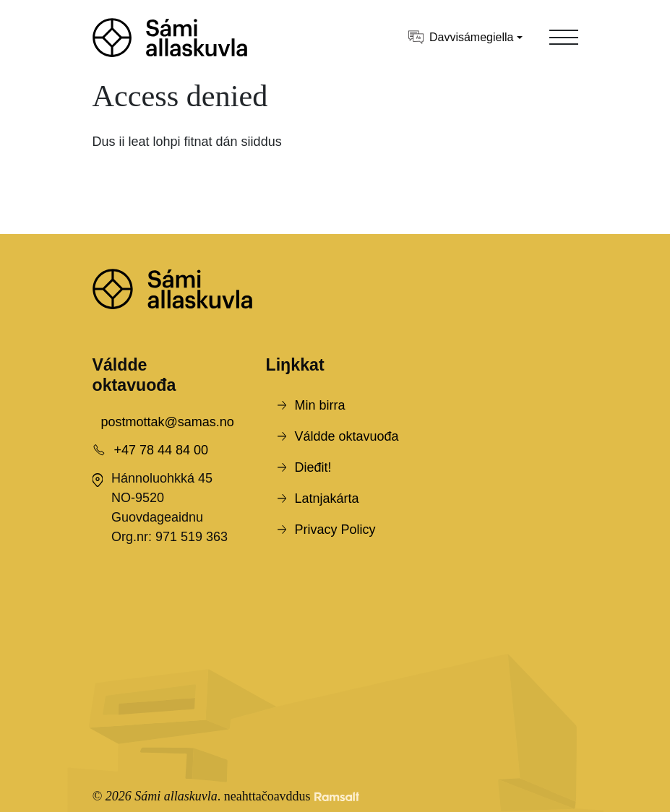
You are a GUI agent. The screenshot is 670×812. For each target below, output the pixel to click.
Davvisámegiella (461, 37)
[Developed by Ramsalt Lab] (337, 796)
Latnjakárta (327, 498)
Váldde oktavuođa (347, 436)
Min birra (320, 405)
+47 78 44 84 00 (162, 450)
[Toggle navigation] (564, 38)
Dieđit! (313, 467)
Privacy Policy (335, 530)
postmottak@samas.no (168, 422)
